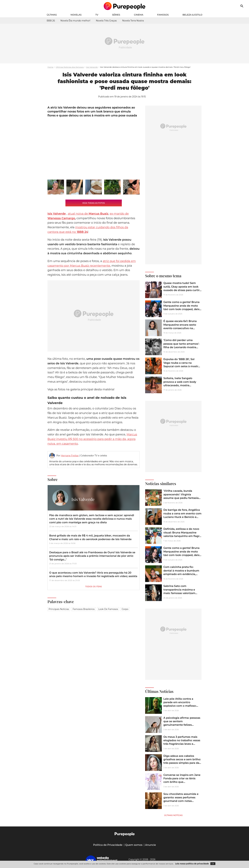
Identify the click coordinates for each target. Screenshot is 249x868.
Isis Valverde (92, 67)
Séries (116, 15)
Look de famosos (108, 609)
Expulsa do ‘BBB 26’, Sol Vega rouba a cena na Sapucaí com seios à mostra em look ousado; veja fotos (182, 365)
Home (50, 67)
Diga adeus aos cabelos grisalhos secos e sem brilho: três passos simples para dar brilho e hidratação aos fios (182, 761)
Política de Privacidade (108, 845)
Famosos (163, 15)
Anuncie (151, 845)
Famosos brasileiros (84, 609)
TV (97, 15)
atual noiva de (88, 214)
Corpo (125, 609)
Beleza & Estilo (192, 15)
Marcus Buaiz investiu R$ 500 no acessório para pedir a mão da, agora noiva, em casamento (92, 439)
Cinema (139, 15)
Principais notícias (59, 609)
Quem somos (134, 845)
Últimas (52, 15)
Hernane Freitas (70, 456)
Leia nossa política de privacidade (192, 864)
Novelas (76, 15)
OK (213, 864)
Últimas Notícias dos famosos (70, 67)
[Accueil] (125, 6)
